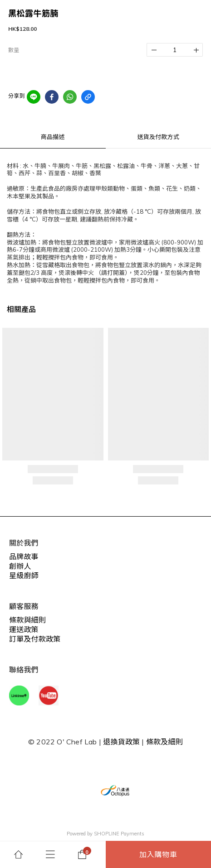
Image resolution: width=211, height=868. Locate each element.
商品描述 (53, 137)
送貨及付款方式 (158, 137)
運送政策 (24, 629)
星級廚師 (24, 575)
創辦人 (20, 566)
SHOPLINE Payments (119, 834)
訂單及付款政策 (35, 639)
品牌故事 (24, 556)
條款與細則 (27, 620)
